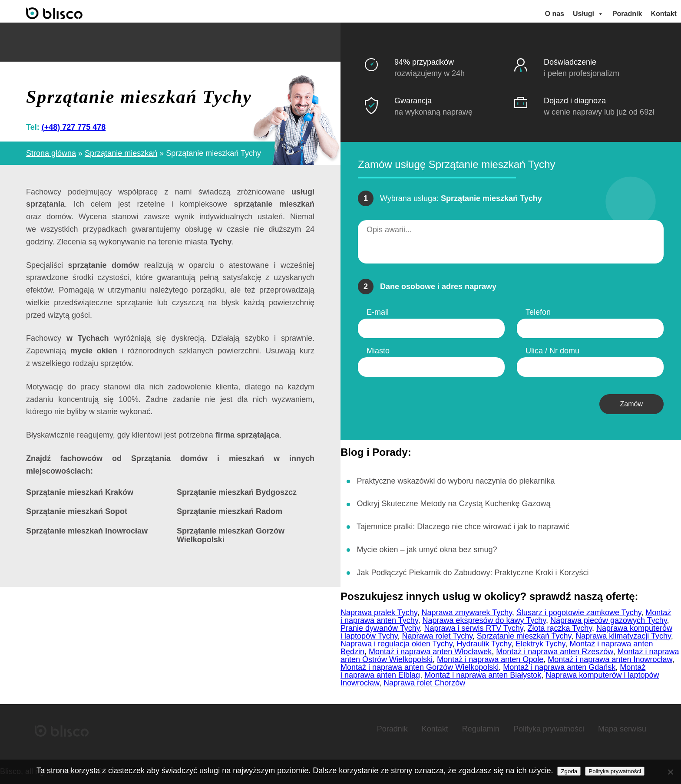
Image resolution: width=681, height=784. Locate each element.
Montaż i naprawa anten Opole (490, 659)
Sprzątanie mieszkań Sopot (77, 512)
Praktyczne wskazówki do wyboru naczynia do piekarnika (456, 481)
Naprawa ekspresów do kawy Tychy (484, 620)
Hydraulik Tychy (484, 644)
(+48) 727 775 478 (74, 127)
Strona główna (51, 153)
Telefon (538, 312)
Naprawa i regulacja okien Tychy (396, 644)
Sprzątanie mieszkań (121, 153)
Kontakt (664, 14)
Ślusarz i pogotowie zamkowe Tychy (579, 613)
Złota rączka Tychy (560, 628)
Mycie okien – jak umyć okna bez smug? (427, 550)
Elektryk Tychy (540, 644)
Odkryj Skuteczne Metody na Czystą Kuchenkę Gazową (453, 504)
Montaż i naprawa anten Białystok (483, 675)
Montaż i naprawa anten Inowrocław (610, 659)
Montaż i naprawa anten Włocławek (430, 652)
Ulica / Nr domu (552, 351)
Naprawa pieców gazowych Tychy (608, 620)
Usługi (588, 14)
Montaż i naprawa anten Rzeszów (554, 652)
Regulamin (481, 729)
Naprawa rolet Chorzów (424, 683)
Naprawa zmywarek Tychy (466, 613)
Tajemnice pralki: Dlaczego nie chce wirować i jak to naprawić (463, 527)
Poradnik (627, 14)
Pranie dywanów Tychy (380, 628)
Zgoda (569, 771)
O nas (555, 14)
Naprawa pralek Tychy (379, 613)
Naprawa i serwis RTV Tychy (473, 628)
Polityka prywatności (549, 729)
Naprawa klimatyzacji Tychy (623, 636)
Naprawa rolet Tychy (437, 636)
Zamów (631, 404)
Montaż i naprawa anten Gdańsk (559, 667)
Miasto (378, 351)
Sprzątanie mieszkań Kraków (80, 492)
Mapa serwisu (622, 729)
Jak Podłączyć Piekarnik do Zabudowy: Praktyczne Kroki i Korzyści (473, 573)
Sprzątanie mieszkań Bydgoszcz (237, 492)
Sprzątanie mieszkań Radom (230, 512)
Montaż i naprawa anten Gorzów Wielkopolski (420, 667)
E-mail (378, 312)
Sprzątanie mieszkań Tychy (524, 636)
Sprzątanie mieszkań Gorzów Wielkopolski (231, 535)
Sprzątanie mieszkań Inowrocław (87, 531)
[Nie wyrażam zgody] (670, 772)
